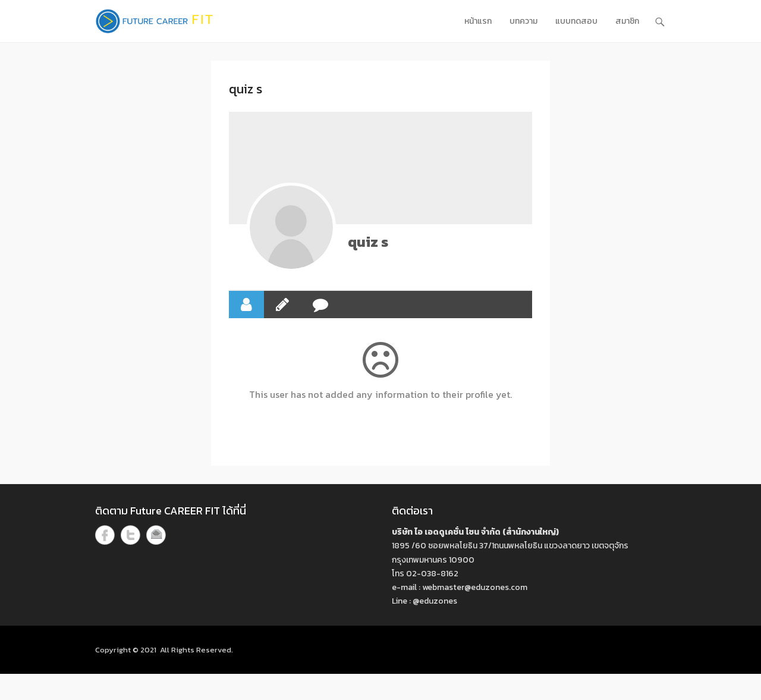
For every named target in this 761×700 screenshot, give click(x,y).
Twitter (130, 535)
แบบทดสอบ (576, 21)
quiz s (368, 242)
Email (156, 535)
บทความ (523, 21)
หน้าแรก (478, 21)
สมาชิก (627, 21)
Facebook (105, 535)
